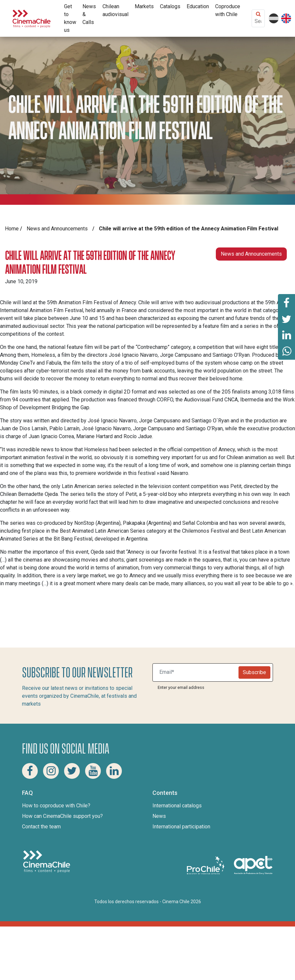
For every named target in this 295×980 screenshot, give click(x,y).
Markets (144, 6)
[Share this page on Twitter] (286, 319)
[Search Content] (258, 21)
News (159, 816)
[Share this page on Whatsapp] (286, 352)
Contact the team (41, 827)
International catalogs (177, 806)
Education (198, 6)
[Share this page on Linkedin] (286, 335)
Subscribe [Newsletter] (254, 672)
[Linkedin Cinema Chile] (114, 771)
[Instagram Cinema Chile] (51, 771)
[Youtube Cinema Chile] (93, 771)
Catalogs (170, 6)
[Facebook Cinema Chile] (30, 771)
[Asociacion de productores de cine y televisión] (253, 865)
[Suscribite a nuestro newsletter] (197, 672)
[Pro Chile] (206, 865)
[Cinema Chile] (32, 18)
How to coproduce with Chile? (56, 806)
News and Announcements (57, 229)
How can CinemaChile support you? (62, 816)
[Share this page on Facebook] (286, 302)
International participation (181, 827)
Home (12, 229)
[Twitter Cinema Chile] (72, 771)
